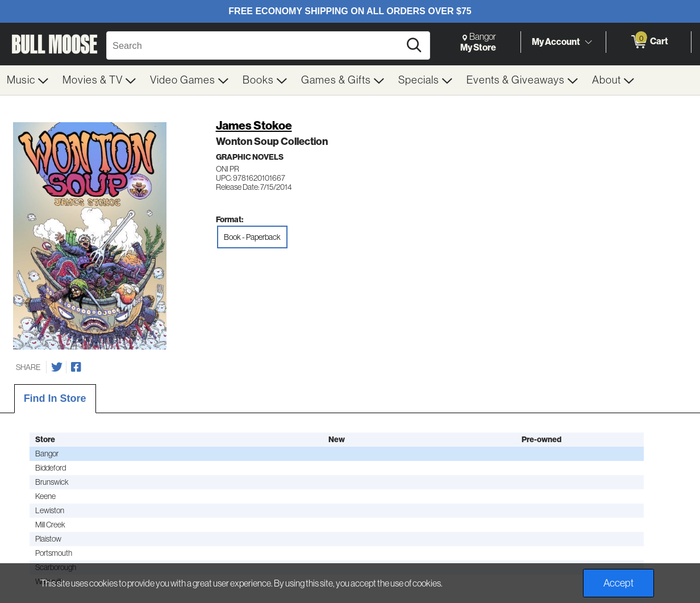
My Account (556, 41)
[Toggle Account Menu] (588, 43)
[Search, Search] (255, 45)
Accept (618, 583)
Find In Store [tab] (55, 398)
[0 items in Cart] (649, 42)
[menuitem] (28, 80)
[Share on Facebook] (76, 367)
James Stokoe (254, 125)
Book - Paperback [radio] (252, 237)
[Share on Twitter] (57, 367)
